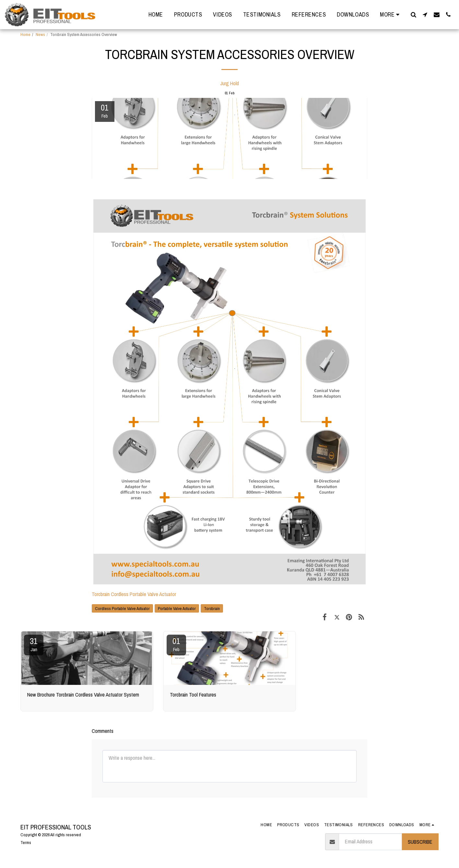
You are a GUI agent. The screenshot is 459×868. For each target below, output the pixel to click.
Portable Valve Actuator (177, 608)
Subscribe (420, 842)
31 (34, 644)
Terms (26, 842)
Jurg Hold (230, 83)
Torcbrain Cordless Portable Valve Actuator (134, 594)
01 (176, 644)
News (40, 34)
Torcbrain (212, 608)
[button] (413, 14)
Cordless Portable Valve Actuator (122, 608)
